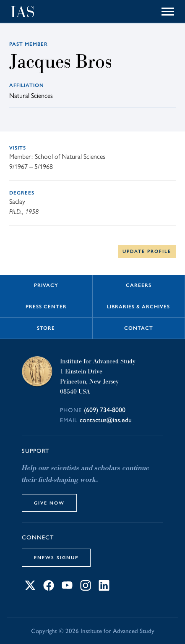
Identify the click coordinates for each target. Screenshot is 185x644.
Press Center (46, 307)
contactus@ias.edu (106, 420)
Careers (139, 285)
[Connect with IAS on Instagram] (86, 588)
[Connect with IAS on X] (30, 588)
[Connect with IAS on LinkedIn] (104, 588)
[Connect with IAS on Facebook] (49, 588)
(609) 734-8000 (105, 410)
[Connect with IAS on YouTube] (67, 588)
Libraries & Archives (138, 307)
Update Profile (147, 251)
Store (46, 328)
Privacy (46, 285)
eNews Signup (56, 557)
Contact (139, 328)
